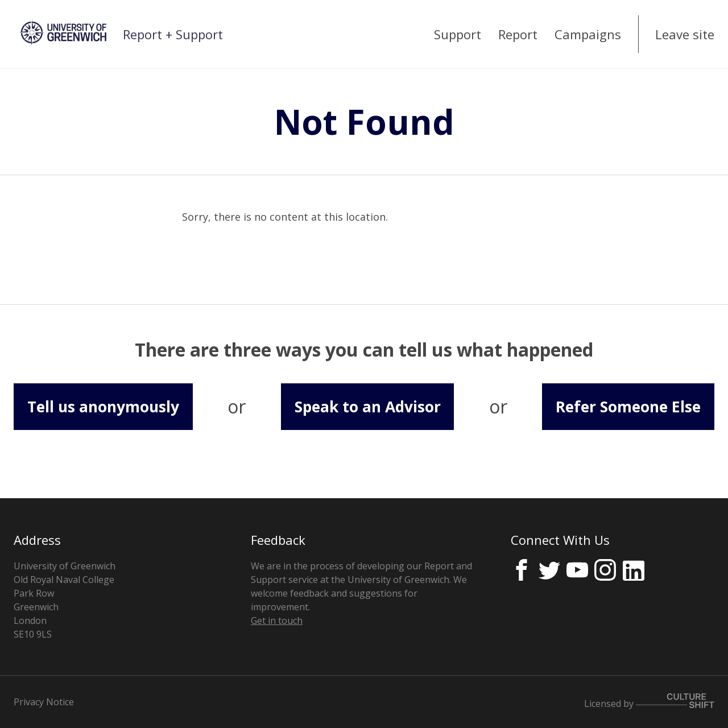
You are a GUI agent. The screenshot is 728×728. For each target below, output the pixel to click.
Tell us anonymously (103, 407)
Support (458, 34)
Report (518, 34)
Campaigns (588, 34)
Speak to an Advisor (368, 407)
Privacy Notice (44, 702)
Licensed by (649, 702)
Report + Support (173, 34)
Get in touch (277, 621)
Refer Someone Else (628, 407)
